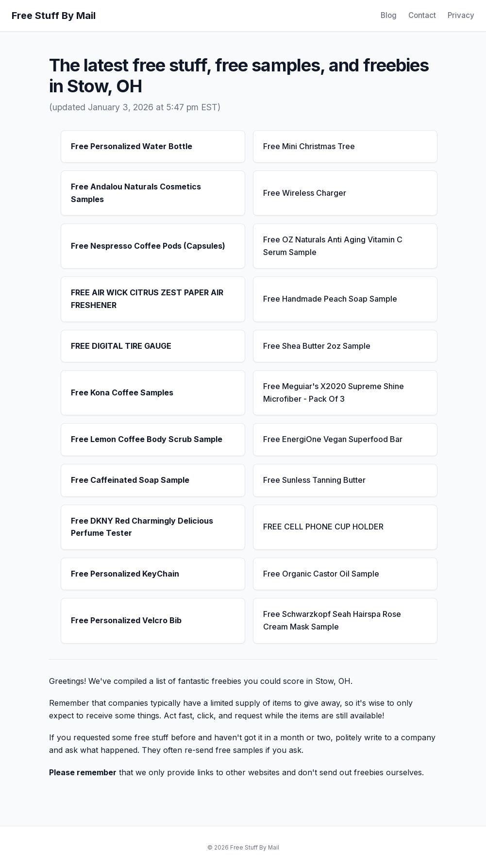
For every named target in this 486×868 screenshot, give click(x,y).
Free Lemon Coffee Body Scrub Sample (147, 439)
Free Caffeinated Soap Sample (130, 480)
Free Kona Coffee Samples (122, 392)
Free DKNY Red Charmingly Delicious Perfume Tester (142, 527)
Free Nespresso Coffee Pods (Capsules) (148, 246)
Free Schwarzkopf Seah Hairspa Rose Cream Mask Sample (332, 620)
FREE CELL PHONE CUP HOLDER (323, 527)
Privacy (461, 15)
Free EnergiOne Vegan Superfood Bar (333, 439)
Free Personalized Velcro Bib (126, 620)
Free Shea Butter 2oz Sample (317, 346)
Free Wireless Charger (305, 193)
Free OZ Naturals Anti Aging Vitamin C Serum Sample (333, 246)
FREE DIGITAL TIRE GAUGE (121, 346)
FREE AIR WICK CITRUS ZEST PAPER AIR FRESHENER (147, 299)
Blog (389, 15)
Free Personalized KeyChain (125, 574)
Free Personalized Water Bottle (132, 146)
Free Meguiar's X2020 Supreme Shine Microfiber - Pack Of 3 (334, 392)
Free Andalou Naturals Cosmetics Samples (136, 193)
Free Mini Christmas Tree (309, 146)
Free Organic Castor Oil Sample (321, 574)
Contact (422, 15)
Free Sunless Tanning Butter (314, 480)
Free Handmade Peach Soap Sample (330, 299)
